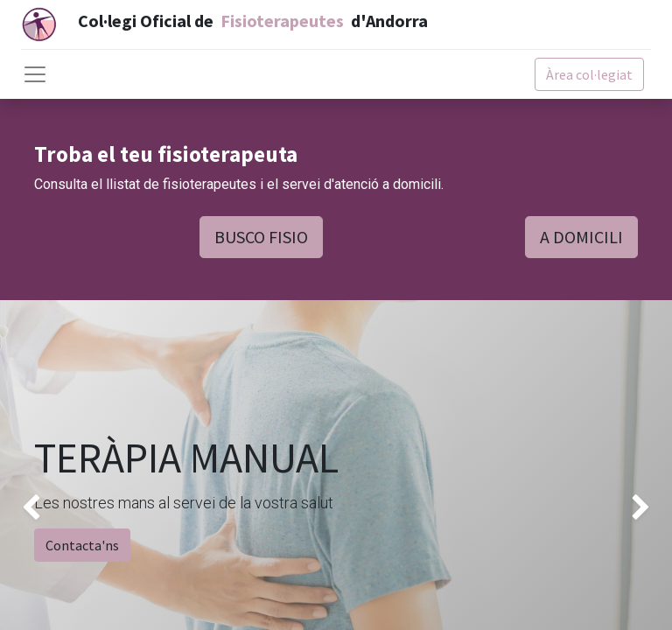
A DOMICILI (581, 237)
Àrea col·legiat (589, 74)
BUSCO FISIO (261, 237)
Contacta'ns (82, 545)
